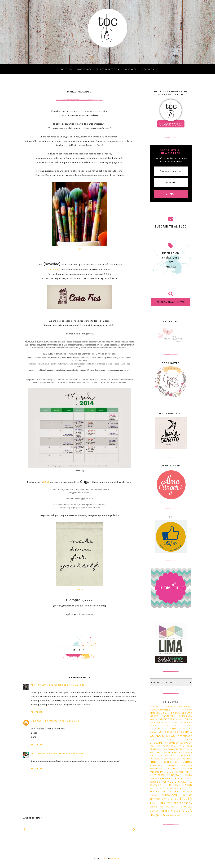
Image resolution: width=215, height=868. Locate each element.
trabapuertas (172, 807)
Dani (46, 482)
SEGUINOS (148, 69)
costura (186, 732)
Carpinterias (170, 726)
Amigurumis (157, 713)
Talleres (158, 803)
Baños (153, 719)
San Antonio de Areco (165, 791)
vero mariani (38, 753)
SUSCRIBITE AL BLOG (171, 226)
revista (154, 788)
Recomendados (180, 785)
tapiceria (174, 803)
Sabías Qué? (182, 788)
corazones (172, 732)
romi (169, 788)
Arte (189, 713)
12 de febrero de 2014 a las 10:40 (66, 685)
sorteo (187, 795)
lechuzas (169, 759)
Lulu (177, 762)
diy (152, 739)
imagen (79, 589)
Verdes (165, 811)
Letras (181, 759)
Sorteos (155, 799)
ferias (154, 749)
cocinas (187, 729)
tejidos (187, 803)
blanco (154, 722)
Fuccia (188, 749)
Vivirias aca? (173, 815)
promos (182, 778)
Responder (37, 712)
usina (154, 811)
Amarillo (187, 710)
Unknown (36, 721)
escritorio (169, 746)
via (79, 249)
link (190, 759)
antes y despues (176, 713)
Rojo (162, 788)
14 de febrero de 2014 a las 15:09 (61, 721)
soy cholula (170, 799)
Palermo (155, 772)
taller (186, 799)
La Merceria (184, 756)
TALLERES (66, 69)
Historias (156, 752)
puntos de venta (159, 782)
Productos (168, 778)
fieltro (163, 749)
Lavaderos (156, 759)
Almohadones (160, 710)
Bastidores (167, 719)
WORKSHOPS (85, 69)
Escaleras (155, 746)
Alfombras (185, 707)
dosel (171, 740)
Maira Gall (116, 859)
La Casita (166, 756)
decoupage (185, 736)
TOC (161, 807)
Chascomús (156, 729)
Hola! (79, 312)
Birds (188, 719)
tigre (154, 807)
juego (153, 756)
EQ (190, 743)
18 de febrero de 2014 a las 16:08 (65, 753)
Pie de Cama (170, 775)
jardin (188, 752)
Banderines (185, 716)
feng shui (185, 746)
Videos (176, 811)
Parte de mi (169, 772)
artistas (154, 716)
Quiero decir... (181, 782)
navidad (173, 769)
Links (154, 762)
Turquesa (186, 807)
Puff (189, 778)
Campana (174, 722)
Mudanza (187, 765)
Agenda (171, 707)
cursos (157, 736)
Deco (171, 736)
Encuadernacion (162, 743)
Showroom (171, 795)
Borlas (163, 722)
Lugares (166, 762)
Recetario (155, 785)
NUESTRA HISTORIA (108, 69)
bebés (179, 719)
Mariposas (156, 765)
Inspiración (173, 752)
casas (188, 726)
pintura (186, 775)
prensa (171, 267)
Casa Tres (55, 270)
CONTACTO (131, 69)
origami (187, 769)
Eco (189, 740)
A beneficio (157, 707)
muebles (156, 768)
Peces (182, 772)
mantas (187, 762)
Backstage (169, 716)
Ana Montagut (39, 685)
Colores (156, 732)
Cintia (173, 729)
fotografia (175, 749)
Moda (172, 765)
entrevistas (182, 743)
